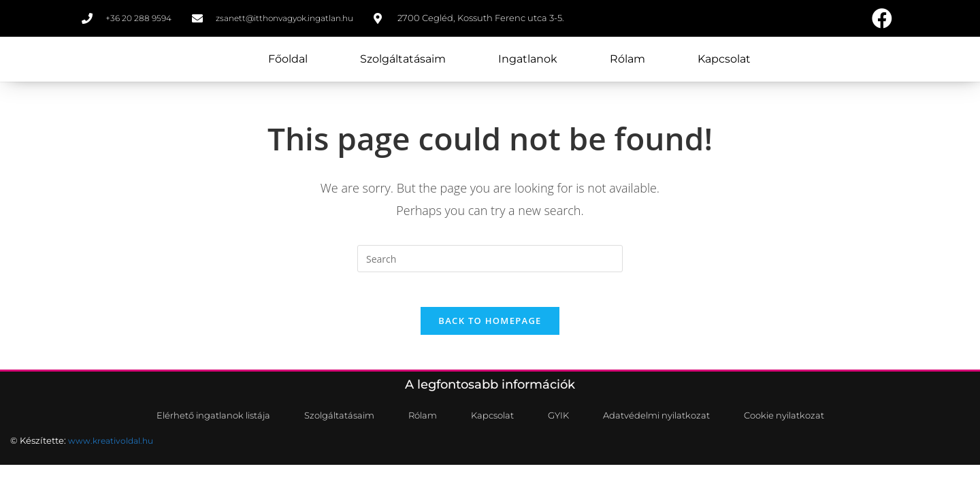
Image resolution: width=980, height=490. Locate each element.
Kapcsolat (724, 62)
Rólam (627, 62)
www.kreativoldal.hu (114, 455)
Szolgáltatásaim (403, 62)
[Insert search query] (490, 265)
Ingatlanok (528, 62)
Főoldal (288, 62)
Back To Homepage (490, 333)
